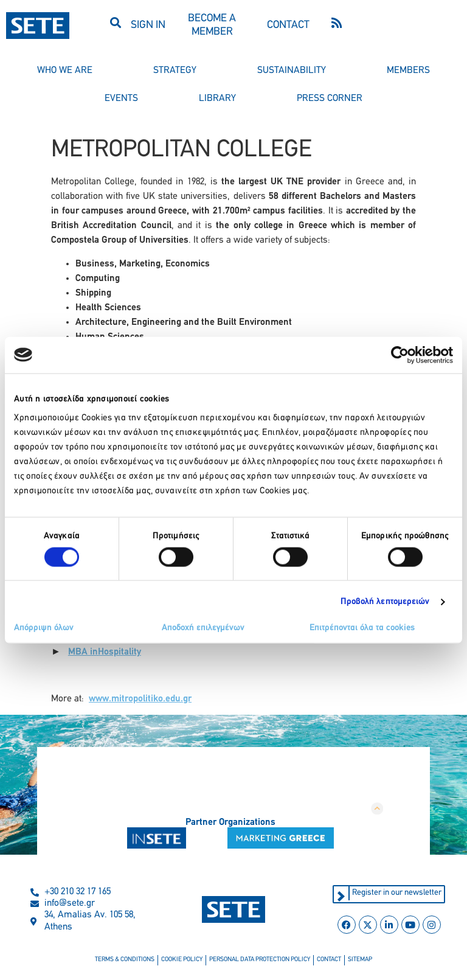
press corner (330, 99)
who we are (65, 71)
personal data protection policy (260, 960)
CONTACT (288, 25)
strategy (175, 71)
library (217, 99)
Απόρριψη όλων (44, 628)
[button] (116, 22)
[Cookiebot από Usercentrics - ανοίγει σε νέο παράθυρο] (400, 355)
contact (329, 960)
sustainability (292, 71)
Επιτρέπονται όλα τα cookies (362, 628)
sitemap (360, 960)
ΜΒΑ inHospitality (105, 652)
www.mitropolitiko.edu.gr (140, 699)
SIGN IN (148, 25)
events (121, 99)
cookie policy (182, 960)
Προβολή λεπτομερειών (385, 601)
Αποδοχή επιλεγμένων (203, 628)
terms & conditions (125, 960)
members (408, 71)
